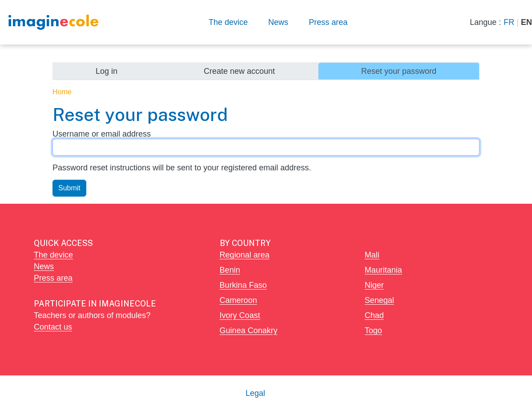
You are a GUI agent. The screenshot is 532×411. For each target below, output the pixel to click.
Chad (374, 315)
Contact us (53, 327)
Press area (328, 22)
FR (509, 22)
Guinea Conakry (249, 330)
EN (526, 22)
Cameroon (238, 300)
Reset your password (399, 71)
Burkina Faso (243, 285)
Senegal (379, 300)
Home (62, 92)
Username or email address (102, 134)
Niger (374, 285)
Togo (373, 330)
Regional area (245, 255)
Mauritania (383, 270)
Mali (372, 255)
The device (228, 22)
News (278, 22)
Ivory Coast (240, 315)
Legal (255, 393)
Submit (69, 188)
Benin (230, 270)
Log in (107, 71)
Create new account (239, 71)
